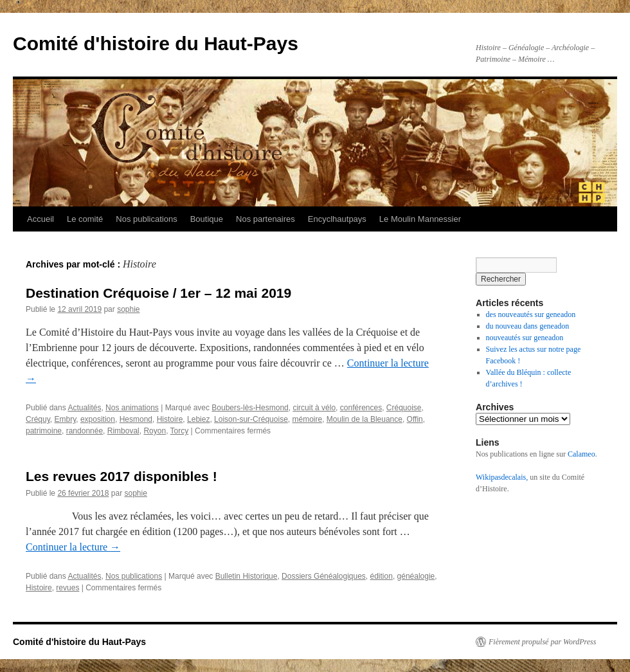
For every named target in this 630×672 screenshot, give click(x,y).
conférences (361, 408)
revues (67, 588)
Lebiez (198, 419)
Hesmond (136, 419)
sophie (128, 309)
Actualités (84, 408)
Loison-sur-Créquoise (251, 419)
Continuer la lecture (73, 547)
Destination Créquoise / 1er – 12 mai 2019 (158, 293)
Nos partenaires (265, 219)
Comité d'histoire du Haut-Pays (156, 43)
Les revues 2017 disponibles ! (122, 476)
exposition (98, 419)
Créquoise (404, 408)
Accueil (40, 219)
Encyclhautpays (337, 219)
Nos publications (146, 219)
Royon (155, 431)
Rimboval (123, 431)
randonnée (85, 431)
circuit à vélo (314, 408)
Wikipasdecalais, (502, 477)
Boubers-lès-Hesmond (250, 408)
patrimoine (44, 431)
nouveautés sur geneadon (525, 338)
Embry (65, 419)
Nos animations (132, 408)
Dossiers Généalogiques (324, 576)
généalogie (416, 576)
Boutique (207, 219)
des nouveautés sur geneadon (531, 314)
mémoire (307, 419)
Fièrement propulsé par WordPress (542, 642)
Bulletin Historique (247, 576)
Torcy (180, 431)
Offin (415, 419)
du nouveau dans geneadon (528, 326)
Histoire (170, 419)
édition (382, 576)
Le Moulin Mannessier (420, 219)
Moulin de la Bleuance (364, 419)
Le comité (85, 219)
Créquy (38, 419)
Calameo (581, 454)
